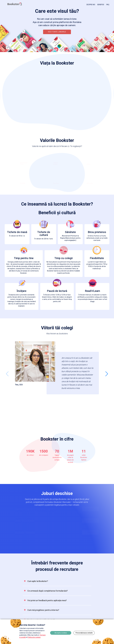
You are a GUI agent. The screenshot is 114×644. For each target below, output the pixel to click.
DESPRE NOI (91, 5)
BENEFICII (101, 5)
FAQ (108, 5)
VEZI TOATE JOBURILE (57, 32)
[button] (107, 374)
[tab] (57, 581)
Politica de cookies (34, 637)
